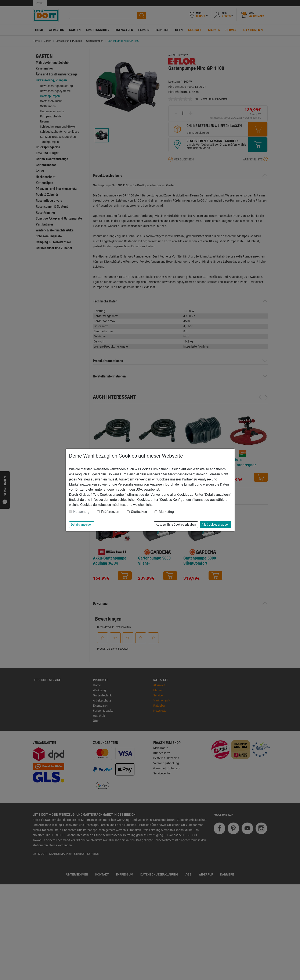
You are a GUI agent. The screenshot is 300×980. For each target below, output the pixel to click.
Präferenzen (110, 512)
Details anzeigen (82, 525)
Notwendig (81, 512)
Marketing (166, 512)
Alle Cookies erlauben (215, 525)
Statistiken (139, 512)
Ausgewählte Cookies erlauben (176, 525)
